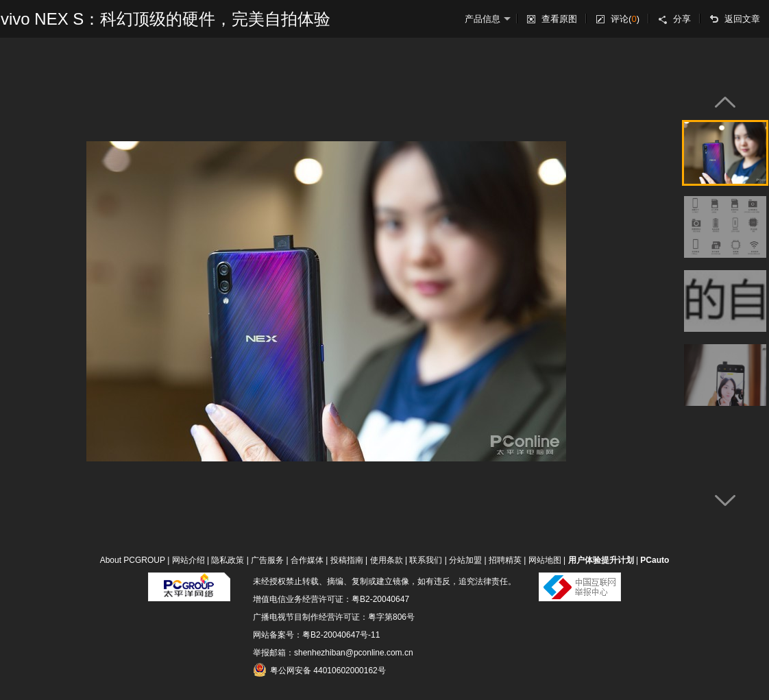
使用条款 (387, 560)
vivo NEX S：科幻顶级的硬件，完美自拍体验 (166, 19)
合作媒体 (307, 560)
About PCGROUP (133, 560)
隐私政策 (228, 560)
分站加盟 (465, 560)
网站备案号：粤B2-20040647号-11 (316, 635)
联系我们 (426, 560)
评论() (625, 19)
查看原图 (559, 19)
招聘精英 (505, 560)
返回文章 (742, 19)
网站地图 (545, 560)
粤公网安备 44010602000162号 (319, 670)
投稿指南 (347, 560)
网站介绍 (188, 560)
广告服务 (267, 560)
